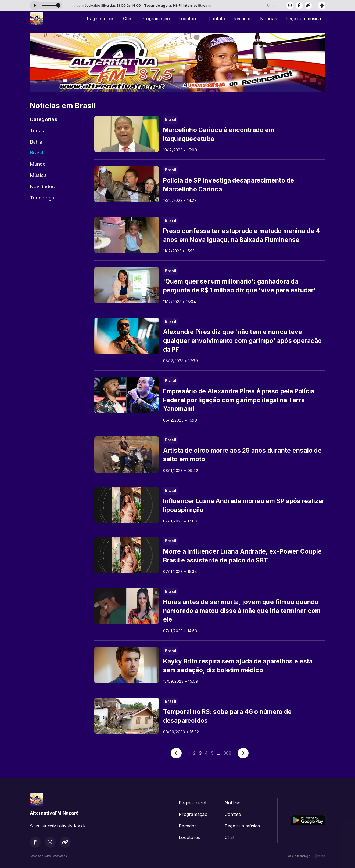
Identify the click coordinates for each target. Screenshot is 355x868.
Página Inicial (101, 19)
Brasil (37, 152)
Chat (128, 19)
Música (38, 175)
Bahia (36, 142)
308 (228, 753)
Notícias (269, 19)
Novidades (42, 186)
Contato (217, 19)
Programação (156, 19)
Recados (243, 19)
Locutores (189, 19)
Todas (37, 130)
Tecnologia (43, 198)
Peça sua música (303, 19)
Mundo (38, 164)
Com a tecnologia (307, 856)
